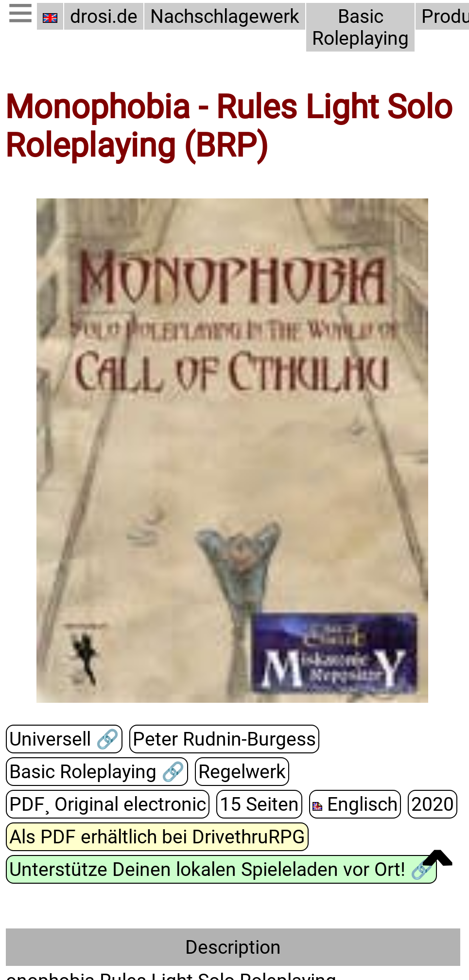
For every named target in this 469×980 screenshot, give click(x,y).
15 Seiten (259, 804)
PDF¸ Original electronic (108, 804)
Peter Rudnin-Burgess (224, 739)
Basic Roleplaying (360, 27)
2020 (433, 804)
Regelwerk (242, 772)
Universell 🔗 (64, 739)
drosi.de (104, 16)
